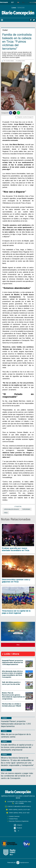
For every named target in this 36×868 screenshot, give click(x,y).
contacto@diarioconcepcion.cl (19, 806)
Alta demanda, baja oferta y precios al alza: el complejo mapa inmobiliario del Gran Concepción (12, 674)
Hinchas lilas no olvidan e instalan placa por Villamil (12, 705)
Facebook (18, 828)
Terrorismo (26, 509)
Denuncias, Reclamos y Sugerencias (19, 821)
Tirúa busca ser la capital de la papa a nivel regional (16, 612)
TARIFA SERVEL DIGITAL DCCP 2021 (19, 810)
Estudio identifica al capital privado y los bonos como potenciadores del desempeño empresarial (17, 747)
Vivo (18, 645)
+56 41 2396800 (19, 803)
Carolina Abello (10, 61)
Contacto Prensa (13, 819)
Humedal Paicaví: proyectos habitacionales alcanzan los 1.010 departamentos (13, 663)
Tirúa (6, 513)
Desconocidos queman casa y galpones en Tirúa (16, 581)
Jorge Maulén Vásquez (11, 509)
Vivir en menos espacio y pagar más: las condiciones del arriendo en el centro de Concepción (17, 776)
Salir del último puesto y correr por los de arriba (11, 683)
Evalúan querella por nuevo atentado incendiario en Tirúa (16, 549)
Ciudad (4, 718)
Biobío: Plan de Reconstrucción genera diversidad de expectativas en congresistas (13, 696)
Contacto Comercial (14, 816)
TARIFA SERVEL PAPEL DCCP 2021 (19, 813)
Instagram (18, 825)
